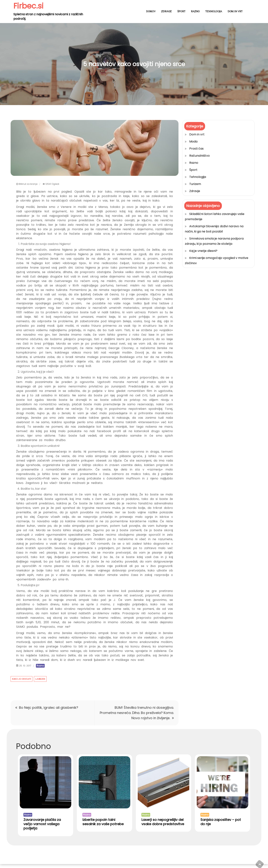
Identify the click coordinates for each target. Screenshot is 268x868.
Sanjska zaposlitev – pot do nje (221, 826)
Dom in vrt (235, 11)
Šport (181, 11)
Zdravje (166, 11)
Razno (195, 11)
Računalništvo (200, 156)
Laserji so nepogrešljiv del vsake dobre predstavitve (163, 826)
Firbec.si (29, 6)
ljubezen (40, 679)
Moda (193, 141)
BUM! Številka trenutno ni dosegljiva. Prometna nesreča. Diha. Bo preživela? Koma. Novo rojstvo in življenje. (137, 713)
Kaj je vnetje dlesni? (203, 251)
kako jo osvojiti (21, 679)
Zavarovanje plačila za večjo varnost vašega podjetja (42, 828)
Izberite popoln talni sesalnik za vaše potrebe (103, 826)
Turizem (195, 184)
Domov (151, 11)
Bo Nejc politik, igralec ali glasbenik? (49, 708)
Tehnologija (214, 11)
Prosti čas (196, 149)
